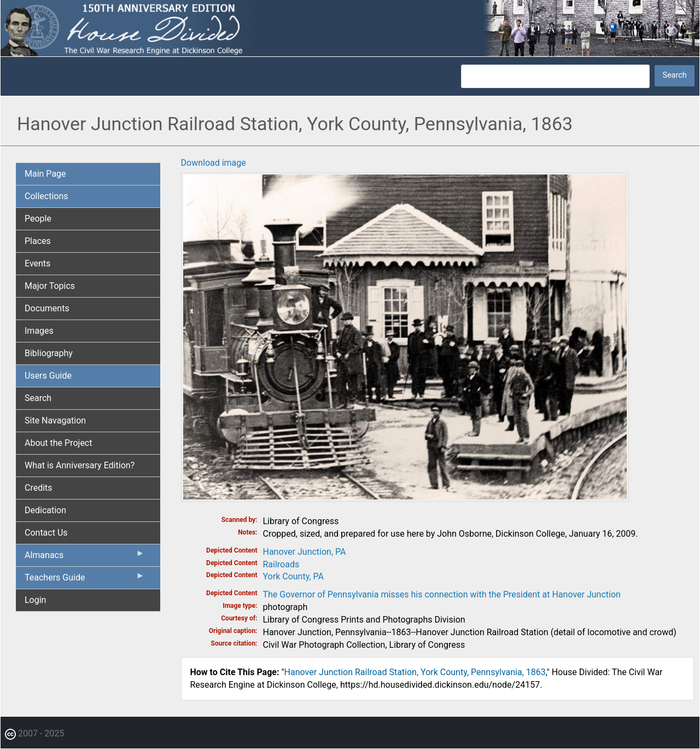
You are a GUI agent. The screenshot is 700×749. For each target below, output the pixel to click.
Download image (214, 163)
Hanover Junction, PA (305, 552)
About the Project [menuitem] (58, 443)
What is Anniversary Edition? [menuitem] (80, 465)
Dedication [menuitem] (45, 510)
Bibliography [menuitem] (49, 353)
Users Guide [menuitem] (48, 376)
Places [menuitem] (38, 241)
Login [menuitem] (35, 600)
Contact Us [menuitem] (46, 533)
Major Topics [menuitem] (50, 286)
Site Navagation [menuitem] (55, 420)
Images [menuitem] (39, 331)
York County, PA (293, 576)
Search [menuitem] (38, 398)
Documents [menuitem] (47, 308)
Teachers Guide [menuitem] (85, 580)
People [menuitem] (38, 219)
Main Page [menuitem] (45, 174)
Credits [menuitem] (39, 488)
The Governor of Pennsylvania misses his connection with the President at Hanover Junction (442, 594)
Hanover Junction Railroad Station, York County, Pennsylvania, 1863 (415, 672)
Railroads (281, 564)
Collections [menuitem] (46, 196)
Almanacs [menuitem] (85, 558)
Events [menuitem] (37, 263)
